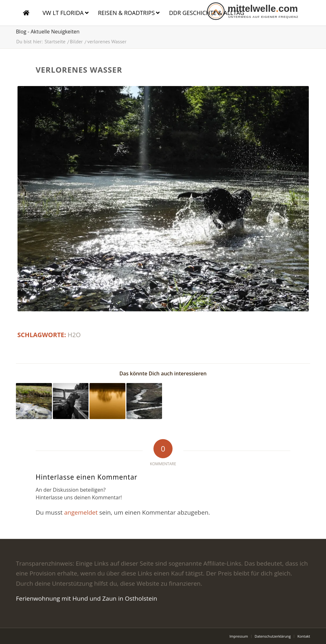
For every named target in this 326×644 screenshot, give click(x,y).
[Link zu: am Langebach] (34, 401)
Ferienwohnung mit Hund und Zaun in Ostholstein (87, 598)
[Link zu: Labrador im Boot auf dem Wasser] (71, 401)
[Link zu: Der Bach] (144, 401)
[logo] (258, 11)
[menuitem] (239, 636)
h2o (74, 335)
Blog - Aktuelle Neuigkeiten (48, 32)
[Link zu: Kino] (107, 401)
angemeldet (81, 512)
